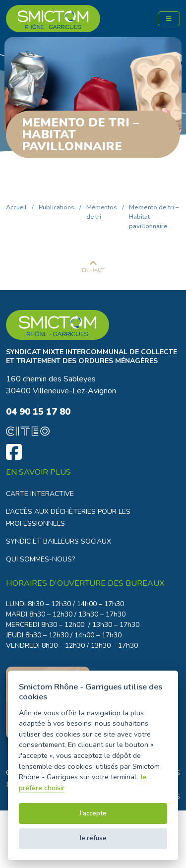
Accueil (16, 207)
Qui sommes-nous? (40, 559)
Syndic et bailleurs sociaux (59, 541)
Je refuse (93, 838)
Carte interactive (40, 494)
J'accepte (93, 813)
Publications (57, 207)
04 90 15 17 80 (38, 411)
